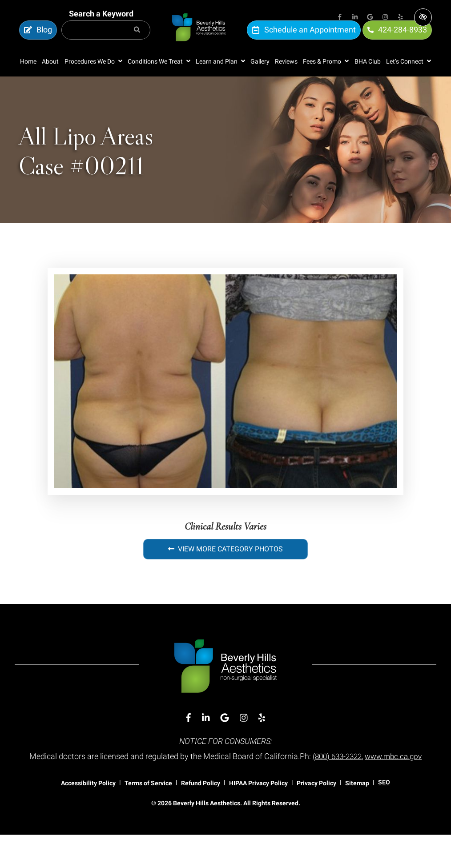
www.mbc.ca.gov (225, 790)
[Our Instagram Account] (385, 18)
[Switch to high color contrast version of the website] (423, 17)
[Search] (137, 39)
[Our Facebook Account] (340, 18)
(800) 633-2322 (367, 774)
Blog (38, 39)
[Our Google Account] (370, 18)
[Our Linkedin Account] (355, 18)
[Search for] (106, 39)
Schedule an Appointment (304, 39)
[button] (93, 80)
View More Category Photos (225, 568)
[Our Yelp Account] (400, 18)
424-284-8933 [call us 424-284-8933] (397, 39)
